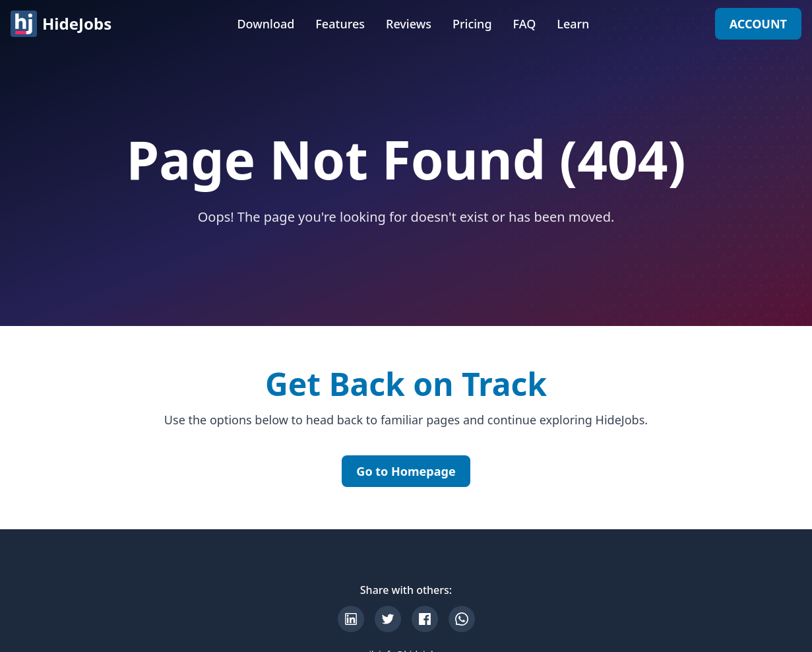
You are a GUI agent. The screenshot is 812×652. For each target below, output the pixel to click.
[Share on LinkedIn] (351, 619)
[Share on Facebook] (425, 619)
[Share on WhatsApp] (462, 619)
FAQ (525, 24)
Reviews (409, 24)
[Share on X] (388, 619)
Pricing (472, 24)
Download (265, 24)
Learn (573, 24)
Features (340, 24)
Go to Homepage (406, 471)
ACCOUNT (758, 24)
